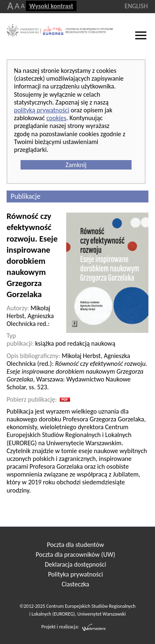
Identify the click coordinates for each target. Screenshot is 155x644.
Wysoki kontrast (51, 6)
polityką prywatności (42, 110)
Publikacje (25, 196)
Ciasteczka (75, 584)
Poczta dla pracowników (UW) (75, 554)
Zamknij (76, 165)
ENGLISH (136, 6)
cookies (57, 118)
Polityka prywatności (76, 574)
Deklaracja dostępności (75, 564)
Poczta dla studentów (75, 545)
